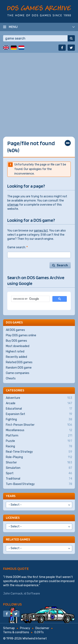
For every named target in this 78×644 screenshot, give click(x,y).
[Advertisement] (39, 92)
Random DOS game (19, 368)
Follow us (12, 604)
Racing (39, 446)
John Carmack (13, 594)
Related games (18, 539)
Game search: (17, 247)
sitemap (13, 205)
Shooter (39, 463)
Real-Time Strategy (39, 452)
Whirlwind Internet (35, 639)
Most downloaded (18, 346)
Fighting (39, 420)
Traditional (39, 479)
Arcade (39, 403)
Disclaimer (42, 628)
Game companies (18, 373)
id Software (32, 594)
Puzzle (39, 441)
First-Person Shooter (39, 425)
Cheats (11, 378)
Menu (13, 27)
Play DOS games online (21, 335)
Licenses (13, 518)
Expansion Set (39, 414)
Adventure (39, 398)
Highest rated (15, 352)
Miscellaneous (39, 430)
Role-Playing (39, 457)
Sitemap (9, 628)
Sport (39, 473)
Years (11, 496)
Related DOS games (19, 362)
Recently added (16, 357)
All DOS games (15, 330)
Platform (39, 436)
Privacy (25, 628)
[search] (30, 299)
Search (62, 265)
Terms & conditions (16, 632)
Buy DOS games (16, 341)
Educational (39, 409)
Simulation (39, 468)
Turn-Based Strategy (39, 484)
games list (41, 231)
